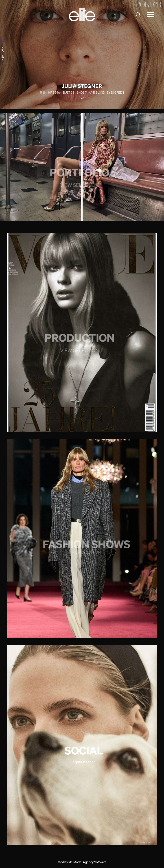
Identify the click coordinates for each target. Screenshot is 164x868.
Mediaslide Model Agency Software (82, 862)
